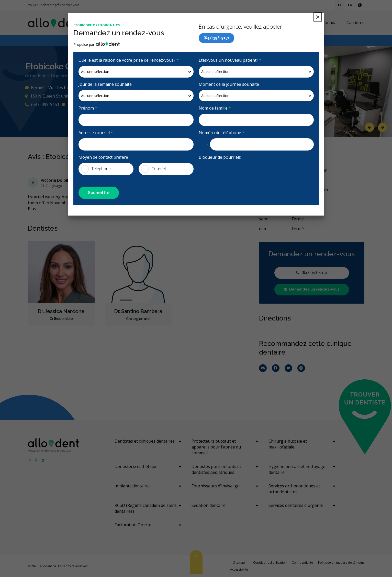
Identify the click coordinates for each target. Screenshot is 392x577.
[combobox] (204, 144)
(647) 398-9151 (216, 38)
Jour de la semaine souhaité (105, 84)
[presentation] (238, 173)
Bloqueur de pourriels (220, 157)
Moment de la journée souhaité (229, 84)
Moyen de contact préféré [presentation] (103, 157)
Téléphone (96, 169)
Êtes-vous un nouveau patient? (230, 60)
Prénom (88, 108)
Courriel (153, 169)
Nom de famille (215, 108)
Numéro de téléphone (222, 133)
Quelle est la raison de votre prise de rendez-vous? (129, 60)
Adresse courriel (96, 133)
